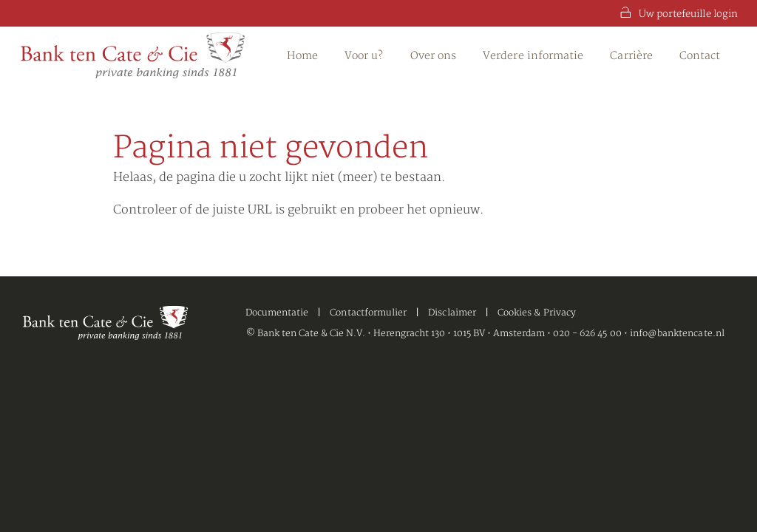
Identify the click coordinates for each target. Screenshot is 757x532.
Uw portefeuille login (679, 14)
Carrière (631, 56)
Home (302, 56)
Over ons (434, 56)
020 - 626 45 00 (587, 334)
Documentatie (277, 313)
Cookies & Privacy (537, 313)
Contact (700, 56)
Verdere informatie (533, 56)
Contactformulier (368, 313)
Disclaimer (452, 313)
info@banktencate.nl (677, 334)
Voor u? (364, 56)
